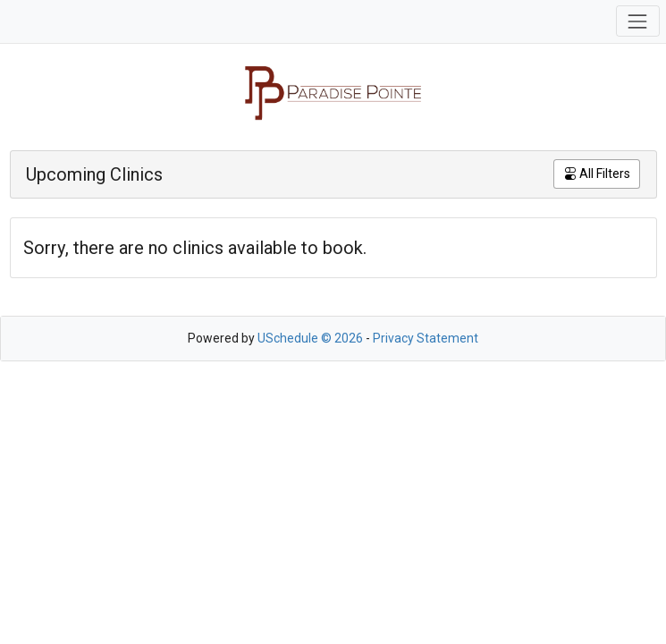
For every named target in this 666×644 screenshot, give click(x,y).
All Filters (597, 174)
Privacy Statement (426, 338)
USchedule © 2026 (310, 338)
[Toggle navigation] (638, 21)
